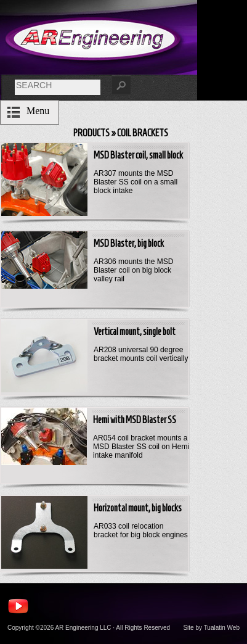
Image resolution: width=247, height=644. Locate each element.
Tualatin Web (222, 628)
